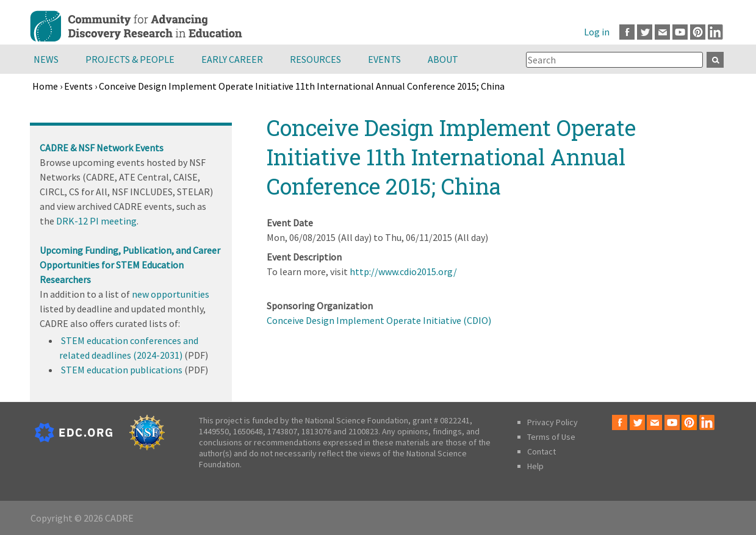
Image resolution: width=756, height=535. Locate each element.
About (443, 59)
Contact (542, 451)
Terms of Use (551, 437)
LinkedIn (715, 32)
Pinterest (698, 32)
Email (662, 32)
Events (384, 59)
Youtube (680, 32)
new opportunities (171, 294)
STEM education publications (122, 370)
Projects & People (130, 59)
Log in (597, 32)
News (46, 59)
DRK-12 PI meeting (96, 221)
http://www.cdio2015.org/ (403, 271)
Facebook (627, 32)
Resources (315, 59)
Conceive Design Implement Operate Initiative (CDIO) (379, 320)
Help (535, 466)
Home (45, 86)
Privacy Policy (553, 422)
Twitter (645, 32)
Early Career (232, 59)
